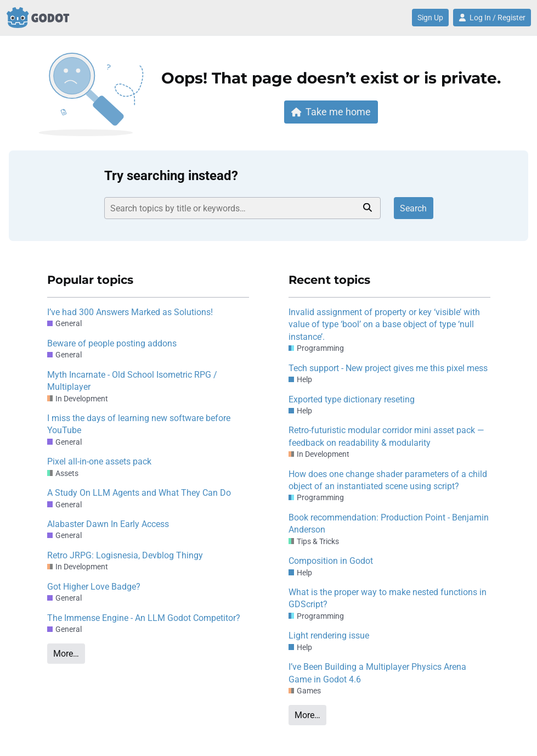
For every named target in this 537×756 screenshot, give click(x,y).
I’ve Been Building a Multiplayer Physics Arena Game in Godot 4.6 (377, 673)
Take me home (331, 112)
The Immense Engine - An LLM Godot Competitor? (144, 618)
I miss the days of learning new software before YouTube (139, 424)
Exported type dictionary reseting (352, 399)
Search (413, 208)
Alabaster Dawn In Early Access (108, 524)
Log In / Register (492, 18)
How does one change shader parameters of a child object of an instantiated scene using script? (388, 480)
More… (66, 654)
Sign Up (430, 18)
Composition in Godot (331, 561)
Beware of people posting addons (112, 343)
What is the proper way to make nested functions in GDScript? (388, 598)
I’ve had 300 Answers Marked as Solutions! (130, 312)
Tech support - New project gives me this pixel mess (388, 368)
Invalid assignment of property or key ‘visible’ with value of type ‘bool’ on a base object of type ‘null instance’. (384, 324)
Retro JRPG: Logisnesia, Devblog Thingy (125, 555)
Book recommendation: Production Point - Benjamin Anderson (389, 523)
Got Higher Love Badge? (94, 587)
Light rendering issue (329, 635)
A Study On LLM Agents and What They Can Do (139, 493)
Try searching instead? (171, 176)
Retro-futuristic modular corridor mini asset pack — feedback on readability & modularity (386, 436)
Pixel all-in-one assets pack (99, 461)
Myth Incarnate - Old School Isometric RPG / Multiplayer (132, 381)
